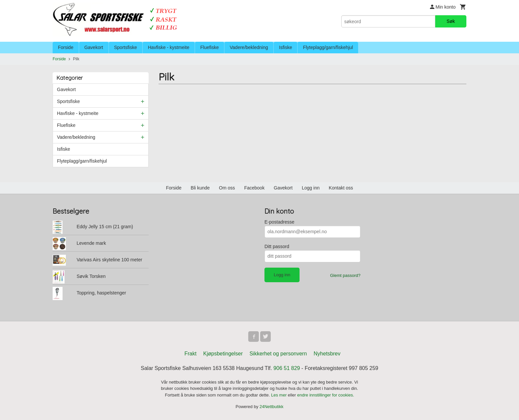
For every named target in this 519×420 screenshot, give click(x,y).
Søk (451, 21)
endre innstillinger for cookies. (326, 395)
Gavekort (94, 47)
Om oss (227, 188)
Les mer (280, 395)
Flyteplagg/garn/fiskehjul (328, 47)
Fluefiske (210, 47)
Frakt (190, 354)
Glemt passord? (345, 275)
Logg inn (311, 188)
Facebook (254, 188)
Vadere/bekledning (249, 47)
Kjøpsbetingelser (223, 354)
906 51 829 (287, 368)
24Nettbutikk (271, 407)
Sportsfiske (126, 47)
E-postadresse (279, 222)
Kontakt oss (341, 188)
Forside (66, 47)
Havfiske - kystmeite (169, 47)
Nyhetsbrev (327, 354)
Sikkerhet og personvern (278, 354)
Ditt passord (277, 246)
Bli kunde (200, 188)
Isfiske (286, 47)
